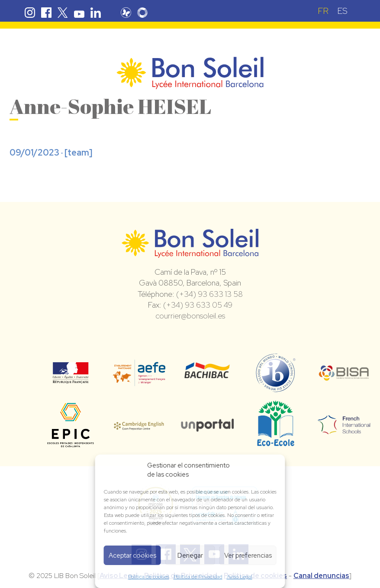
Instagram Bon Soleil (30, 13)
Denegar (190, 556)
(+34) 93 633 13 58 (209, 294)
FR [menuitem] (323, 11)
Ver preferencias (248, 556)
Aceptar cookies (132, 556)
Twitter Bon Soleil (63, 13)
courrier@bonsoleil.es (190, 316)
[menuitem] (323, 11)
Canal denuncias (321, 576)
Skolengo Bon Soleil (144, 13)
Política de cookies (149, 577)
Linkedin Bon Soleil (96, 13)
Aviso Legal (240, 577)
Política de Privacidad (198, 577)
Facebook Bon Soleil (46, 13)
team (78, 153)
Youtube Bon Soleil (79, 13)
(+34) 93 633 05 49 (198, 305)
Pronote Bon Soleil (127, 13)
